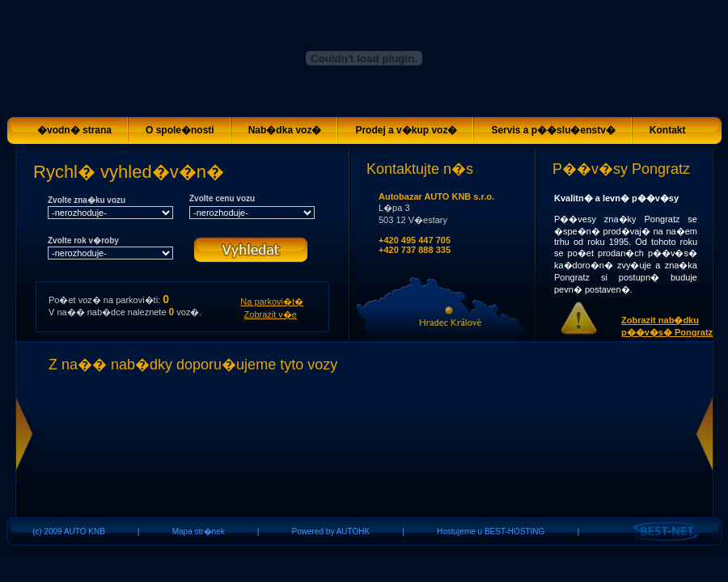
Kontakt (668, 130)
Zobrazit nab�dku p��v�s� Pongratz (667, 326)
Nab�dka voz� (285, 130)
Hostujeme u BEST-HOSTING (491, 531)
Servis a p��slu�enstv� (553, 130)
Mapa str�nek (199, 531)
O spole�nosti (180, 130)
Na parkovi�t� (272, 302)
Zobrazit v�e (271, 314)
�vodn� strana (74, 130)
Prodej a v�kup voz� (406, 130)
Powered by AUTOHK (331, 531)
